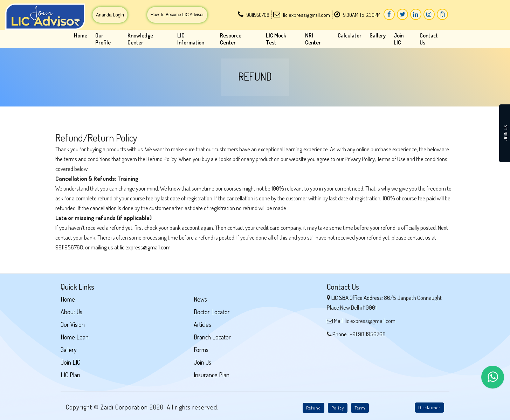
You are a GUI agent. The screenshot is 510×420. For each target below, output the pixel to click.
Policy (338, 408)
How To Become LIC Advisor (177, 15)
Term (360, 408)
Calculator (350, 35)
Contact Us (429, 39)
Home (81, 35)
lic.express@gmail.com (145, 247)
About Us (71, 312)
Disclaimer (429, 407)
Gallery (378, 35)
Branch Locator (212, 337)
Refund (313, 408)
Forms (201, 350)
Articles (202, 324)
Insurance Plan (212, 375)
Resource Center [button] (231, 39)
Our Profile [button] (103, 39)
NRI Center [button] (313, 39)
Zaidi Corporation (125, 407)
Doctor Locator (212, 312)
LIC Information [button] (191, 39)
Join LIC (399, 39)
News (200, 299)
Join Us (202, 362)
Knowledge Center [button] (140, 39)
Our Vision (73, 324)
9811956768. (70, 247)
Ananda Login (110, 15)
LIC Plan (70, 375)
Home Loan (75, 337)
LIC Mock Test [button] (276, 39)
